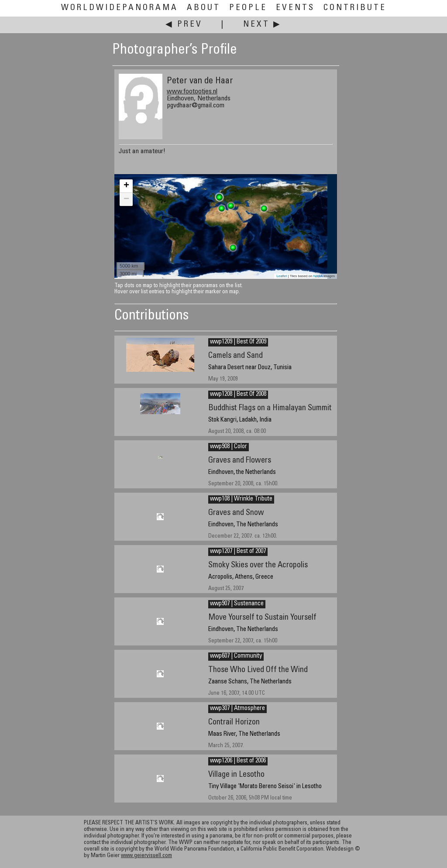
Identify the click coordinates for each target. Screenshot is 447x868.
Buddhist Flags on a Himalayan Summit (270, 408)
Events (295, 8)
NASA (318, 276)
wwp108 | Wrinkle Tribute (241, 499)
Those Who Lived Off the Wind (258, 670)
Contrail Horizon (234, 722)
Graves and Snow (236, 513)
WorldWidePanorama (120, 8)
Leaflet (282, 276)
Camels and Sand (236, 356)
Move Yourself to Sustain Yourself (262, 618)
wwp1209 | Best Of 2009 (238, 342)
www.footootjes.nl (192, 92)
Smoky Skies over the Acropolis (258, 565)
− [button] (126, 199)
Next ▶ (262, 25)
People (248, 8)
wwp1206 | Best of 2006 (238, 761)
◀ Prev (184, 25)
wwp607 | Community (236, 656)
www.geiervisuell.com (146, 856)
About (204, 8)
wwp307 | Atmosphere (237, 709)
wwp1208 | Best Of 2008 (238, 395)
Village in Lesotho (236, 775)
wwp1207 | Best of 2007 (238, 552)
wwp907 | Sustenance (237, 604)
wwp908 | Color (229, 447)
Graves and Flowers (240, 461)
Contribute (355, 8)
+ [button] (126, 186)
